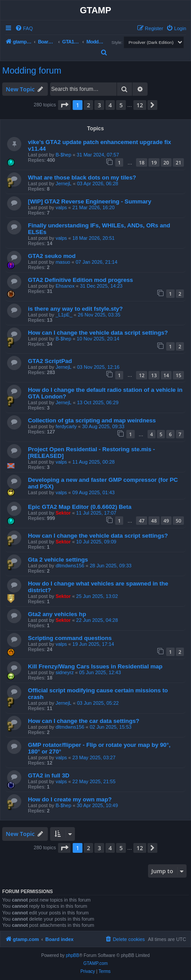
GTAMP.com (95, 963)
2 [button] (88, 105)
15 (178, 375)
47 (142, 521)
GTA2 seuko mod (52, 256)
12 (142, 375)
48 (154, 521)
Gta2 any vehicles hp (57, 614)
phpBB (73, 955)
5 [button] (121, 105)
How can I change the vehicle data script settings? (98, 333)
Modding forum (32, 70)
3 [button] (99, 105)
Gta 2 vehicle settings (58, 560)
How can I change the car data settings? (84, 721)
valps (61, 207)
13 (154, 375)
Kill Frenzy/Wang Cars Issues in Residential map (95, 666)
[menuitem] (24, 28)
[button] (64, 105)
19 (154, 162)
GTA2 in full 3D (49, 775)
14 (166, 375)
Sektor (63, 513)
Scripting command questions (70, 638)
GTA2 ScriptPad (50, 361)
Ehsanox (65, 286)
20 (166, 162)
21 (178, 162)
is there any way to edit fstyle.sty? (75, 309)
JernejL (63, 184)
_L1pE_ (64, 315)
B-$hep (63, 155)
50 (178, 521)
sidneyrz (64, 672)
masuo (63, 262)
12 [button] (140, 105)
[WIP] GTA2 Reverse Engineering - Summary (90, 201)
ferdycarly (66, 426)
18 (142, 162)
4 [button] (110, 105)
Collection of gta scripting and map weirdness (92, 420)
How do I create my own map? (70, 799)
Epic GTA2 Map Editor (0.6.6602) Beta (80, 507)
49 (166, 521)
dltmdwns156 (70, 566)
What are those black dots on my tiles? (82, 178)
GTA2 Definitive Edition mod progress (80, 280)
